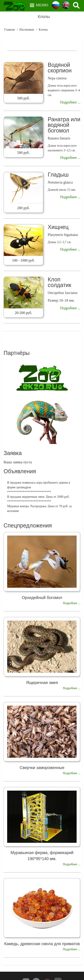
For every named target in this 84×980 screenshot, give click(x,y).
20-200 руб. (23, 313)
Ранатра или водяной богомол (64, 125)
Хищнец (58, 227)
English (66, 5)
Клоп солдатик (59, 282)
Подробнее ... (70, 102)
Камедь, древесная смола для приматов (42, 944)
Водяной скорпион (60, 68)
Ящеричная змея (42, 683)
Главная (10, 30)
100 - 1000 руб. (23, 260)
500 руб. (24, 98)
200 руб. (24, 208)
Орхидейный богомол (42, 598)
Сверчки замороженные (42, 768)
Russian (56, 5)
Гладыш (58, 175)
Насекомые (27, 30)
